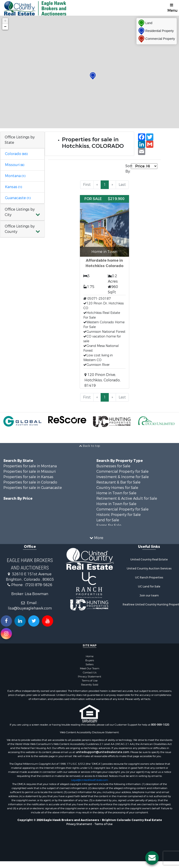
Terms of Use (90, 681)
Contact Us (90, 672)
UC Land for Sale (149, 587)
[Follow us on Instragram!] (6, 634)
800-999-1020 (160, 725)
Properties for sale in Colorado (30, 482)
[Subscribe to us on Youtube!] (48, 621)
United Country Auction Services (149, 569)
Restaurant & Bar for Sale (118, 482)
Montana (15, 176)
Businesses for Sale (113, 466)
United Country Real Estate (149, 560)
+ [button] (5, 21)
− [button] (5, 27)
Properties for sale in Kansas (28, 477)
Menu (172, 8)
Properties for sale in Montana (30, 466)
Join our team (149, 596)
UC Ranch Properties (149, 578)
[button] (22, 212)
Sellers (89, 664)
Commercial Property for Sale (122, 471)
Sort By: (128, 169)
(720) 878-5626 (39, 585)
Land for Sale (108, 520)
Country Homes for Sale (117, 488)
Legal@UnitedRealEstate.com (90, 780)
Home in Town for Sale (116, 493)
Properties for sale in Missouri (29, 471)
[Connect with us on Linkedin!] (20, 621)
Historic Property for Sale (119, 515)
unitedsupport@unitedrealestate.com (103, 752)
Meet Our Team (90, 668)
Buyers (90, 660)
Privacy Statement (89, 677)
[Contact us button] (152, 858)
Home (90, 656)
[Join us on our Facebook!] (6, 621)
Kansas (13, 187)
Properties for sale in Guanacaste (33, 488)
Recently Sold (90, 685)
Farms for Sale (109, 525)
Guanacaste (18, 198)
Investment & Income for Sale (123, 477)
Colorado (16, 154)
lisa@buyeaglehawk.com (30, 608)
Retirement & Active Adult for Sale (127, 498)
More (96, 538)
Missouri (15, 165)
